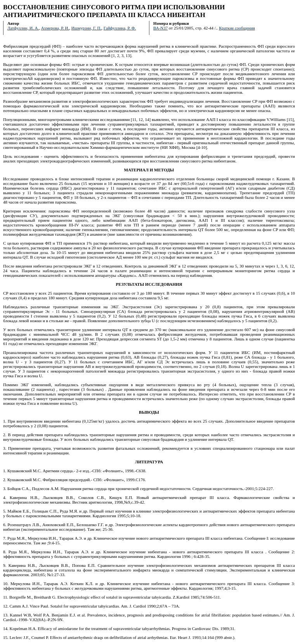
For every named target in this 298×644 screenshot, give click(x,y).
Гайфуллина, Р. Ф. (120, 28)
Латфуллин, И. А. (23, 28)
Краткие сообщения (237, 28)
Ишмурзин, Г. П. (86, 28)
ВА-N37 (160, 28)
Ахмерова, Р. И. (55, 28)
